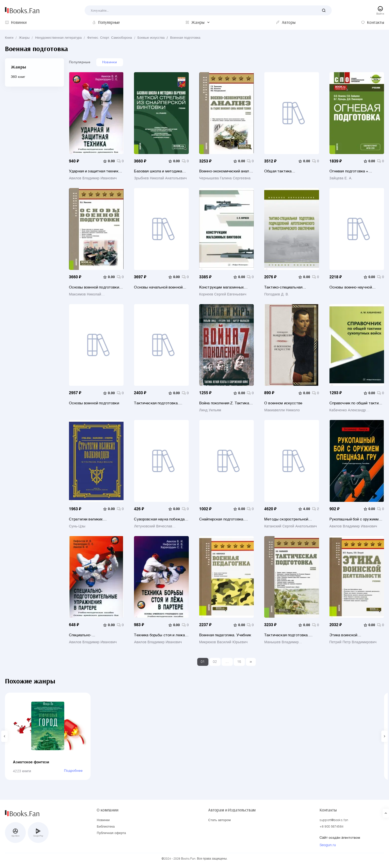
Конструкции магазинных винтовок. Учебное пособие (223, 287)
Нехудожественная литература (59, 38)
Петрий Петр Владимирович (353, 642)
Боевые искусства (151, 38)
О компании (107, 810)
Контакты (328, 810)
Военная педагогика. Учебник (225, 635)
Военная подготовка (185, 38)
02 (215, 662)
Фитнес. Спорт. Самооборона (110, 38)
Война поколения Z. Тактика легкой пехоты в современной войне (226, 403)
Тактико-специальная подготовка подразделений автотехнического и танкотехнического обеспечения (288, 287)
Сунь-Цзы (77, 526)
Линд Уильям (210, 410)
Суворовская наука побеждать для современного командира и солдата (161, 519)
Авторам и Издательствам (232, 810)
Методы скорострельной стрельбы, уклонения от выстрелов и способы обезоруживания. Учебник (287, 519)
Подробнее (73, 771)
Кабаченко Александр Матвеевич (348, 410)
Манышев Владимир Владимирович (281, 642)
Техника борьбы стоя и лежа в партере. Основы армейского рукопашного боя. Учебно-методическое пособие (161, 635)
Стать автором (219, 820)
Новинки (110, 62)
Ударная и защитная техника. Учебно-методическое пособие (96, 171)
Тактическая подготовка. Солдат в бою (156, 403)
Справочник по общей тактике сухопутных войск (356, 403)
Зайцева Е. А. (341, 178)
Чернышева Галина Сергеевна (225, 178)
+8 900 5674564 (331, 827)
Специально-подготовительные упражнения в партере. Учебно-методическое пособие (96, 635)
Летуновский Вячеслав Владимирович (153, 526)
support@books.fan (334, 820)
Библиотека (106, 827)
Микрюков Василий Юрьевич (223, 642)
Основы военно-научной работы (351, 287)
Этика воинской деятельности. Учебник (350, 635)
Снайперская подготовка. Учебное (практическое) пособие (222, 519)
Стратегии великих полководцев (86, 519)
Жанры (24, 38)
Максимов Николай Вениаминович (85, 294)
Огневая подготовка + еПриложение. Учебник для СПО (354, 171)
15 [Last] (239, 662)
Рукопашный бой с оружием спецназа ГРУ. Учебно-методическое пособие (354, 519)
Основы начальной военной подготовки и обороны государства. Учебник (158, 287)
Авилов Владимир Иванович (93, 178)
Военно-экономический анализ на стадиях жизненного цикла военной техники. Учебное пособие (226, 171)
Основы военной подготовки (94, 403)
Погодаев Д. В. (277, 294)
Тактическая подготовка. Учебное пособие (286, 635)
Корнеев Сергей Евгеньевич (223, 294)
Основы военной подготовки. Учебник (95, 287)
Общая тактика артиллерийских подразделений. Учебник (286, 171)
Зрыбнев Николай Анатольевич (160, 178)
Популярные (80, 62)
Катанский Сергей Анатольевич (291, 526)
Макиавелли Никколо (282, 410)
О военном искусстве (283, 403)
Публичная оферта (111, 833)
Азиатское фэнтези (31, 762)
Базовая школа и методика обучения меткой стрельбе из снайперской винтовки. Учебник (160, 171)
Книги (9, 38)
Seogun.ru (328, 845)
